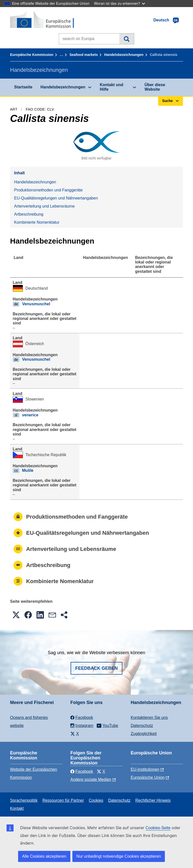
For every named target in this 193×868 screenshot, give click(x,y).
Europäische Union (148, 777)
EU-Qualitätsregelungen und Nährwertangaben (56, 198)
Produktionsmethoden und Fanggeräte (48, 190)
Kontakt (17, 808)
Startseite (23, 87)
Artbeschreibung (29, 214)
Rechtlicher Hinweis (153, 800)
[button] (16, 615)
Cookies (96, 800)
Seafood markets (84, 55)
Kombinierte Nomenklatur (37, 222)
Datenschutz (142, 726)
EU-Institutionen (145, 769)
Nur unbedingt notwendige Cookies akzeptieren (119, 856)
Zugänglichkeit (144, 734)
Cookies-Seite (158, 828)
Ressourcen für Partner (63, 800)
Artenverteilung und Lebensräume (44, 206)
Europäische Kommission (32, 55)
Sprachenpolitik (24, 800)
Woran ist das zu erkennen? (119, 3)
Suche (127, 39)
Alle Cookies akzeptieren (44, 856)
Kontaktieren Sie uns (149, 717)
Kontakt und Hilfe (111, 87)
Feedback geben (96, 668)
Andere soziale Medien (91, 779)
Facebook (82, 771)
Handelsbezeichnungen (124, 55)
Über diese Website (155, 87)
